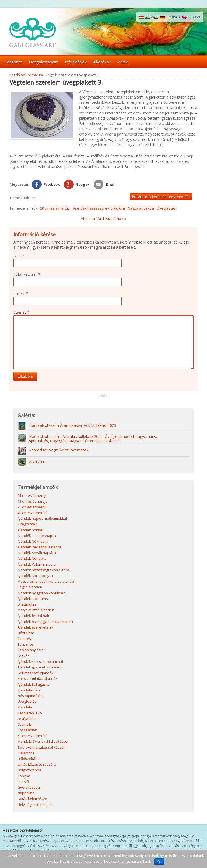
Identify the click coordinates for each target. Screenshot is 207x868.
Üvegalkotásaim (44, 62)
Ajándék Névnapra (33, 542)
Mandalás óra (29, 691)
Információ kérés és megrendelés (161, 197)
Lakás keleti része (32, 799)
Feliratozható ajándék (35, 673)
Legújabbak (27, 719)
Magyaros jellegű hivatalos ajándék (47, 582)
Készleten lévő (30, 714)
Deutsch (170, 17)
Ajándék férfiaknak (33, 616)
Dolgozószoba (29, 771)
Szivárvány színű (32, 650)
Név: (19, 256)
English (191, 17)
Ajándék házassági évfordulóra (99, 208)
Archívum (35, 75)
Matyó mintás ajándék (36, 610)
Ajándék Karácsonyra (35, 576)
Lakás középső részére (37, 765)
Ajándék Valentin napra (37, 565)
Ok (159, 862)
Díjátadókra (27, 605)
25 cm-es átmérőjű (32, 496)
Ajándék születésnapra (37, 536)
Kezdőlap (17, 75)
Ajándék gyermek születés (39, 668)
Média (123, 62)
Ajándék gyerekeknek (35, 628)
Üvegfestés (166, 208)
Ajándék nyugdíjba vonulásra (42, 593)
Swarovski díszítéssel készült (42, 748)
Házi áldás (26, 633)
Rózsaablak (27, 731)
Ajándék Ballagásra (33, 685)
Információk (76, 62)
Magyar (149, 17)
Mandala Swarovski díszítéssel (43, 742)
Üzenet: (22, 312)
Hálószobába (29, 759)
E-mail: (21, 293)
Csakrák (24, 725)
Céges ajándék (30, 587)
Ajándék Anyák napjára (37, 553)
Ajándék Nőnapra (32, 559)
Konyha (24, 776)
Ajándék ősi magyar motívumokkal (46, 622)
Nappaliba (26, 793)
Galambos (26, 754)
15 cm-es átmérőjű (32, 502)
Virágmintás (27, 525)
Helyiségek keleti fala (35, 805)
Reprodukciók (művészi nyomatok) (59, 451)
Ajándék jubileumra (33, 599)
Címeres (24, 639)
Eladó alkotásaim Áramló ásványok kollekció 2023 (73, 426)
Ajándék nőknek (31, 531)
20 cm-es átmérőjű (55, 208)
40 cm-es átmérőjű (32, 513)
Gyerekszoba (29, 788)
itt (152, 161)
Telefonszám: (27, 274)
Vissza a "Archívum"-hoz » (103, 219)
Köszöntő (13, 62)
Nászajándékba (141, 208)
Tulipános (26, 645)
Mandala (25, 708)
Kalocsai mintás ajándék (37, 679)
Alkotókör (102, 62)
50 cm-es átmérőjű (32, 736)
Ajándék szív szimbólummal (40, 662)
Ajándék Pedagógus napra (39, 548)
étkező (23, 782)
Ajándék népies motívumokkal (42, 519)
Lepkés (23, 656)
